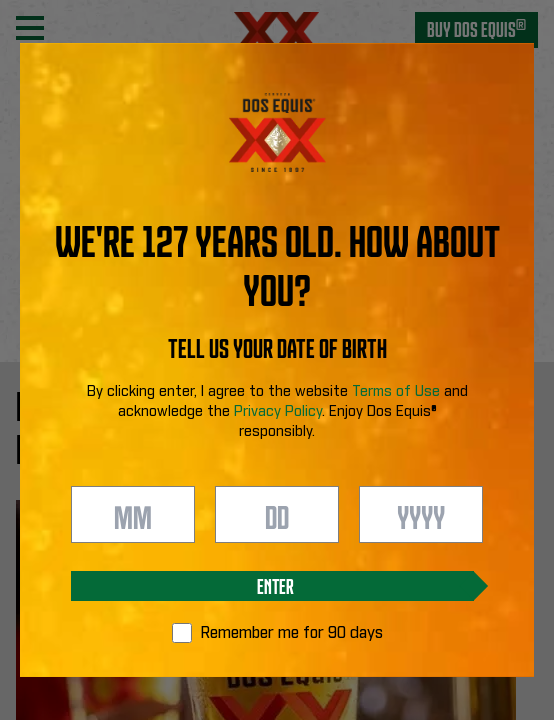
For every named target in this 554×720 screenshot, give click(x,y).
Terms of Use (396, 392)
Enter (275, 585)
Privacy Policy (278, 412)
